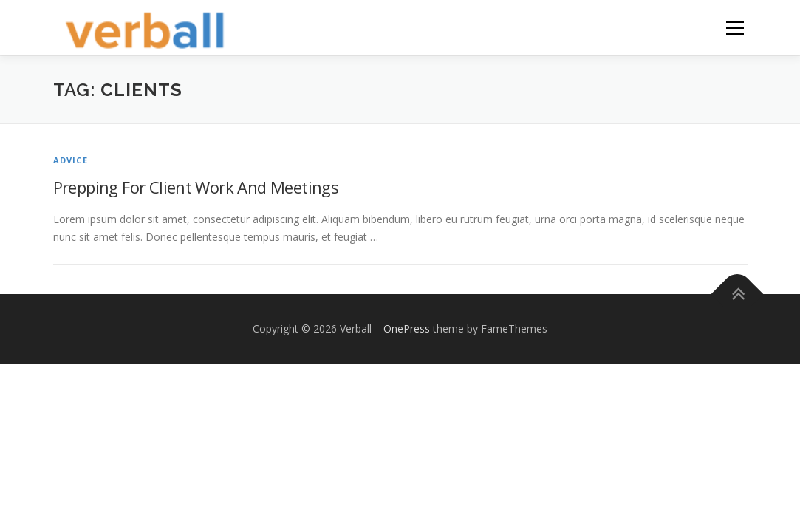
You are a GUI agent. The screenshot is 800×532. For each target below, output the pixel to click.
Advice (71, 160)
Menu (735, 28)
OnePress (407, 328)
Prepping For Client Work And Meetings (196, 187)
